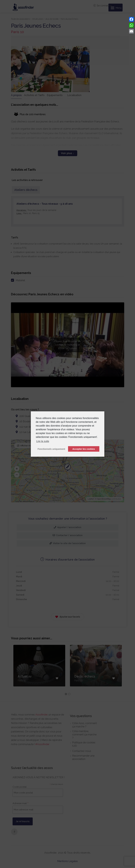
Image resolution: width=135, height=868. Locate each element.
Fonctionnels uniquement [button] (51, 449)
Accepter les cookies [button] (84, 449)
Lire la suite (43, 441)
